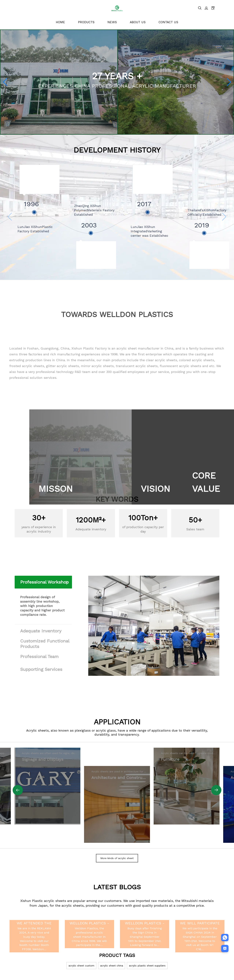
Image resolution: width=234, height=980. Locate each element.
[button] (5, 82)
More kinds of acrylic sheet (117, 858)
